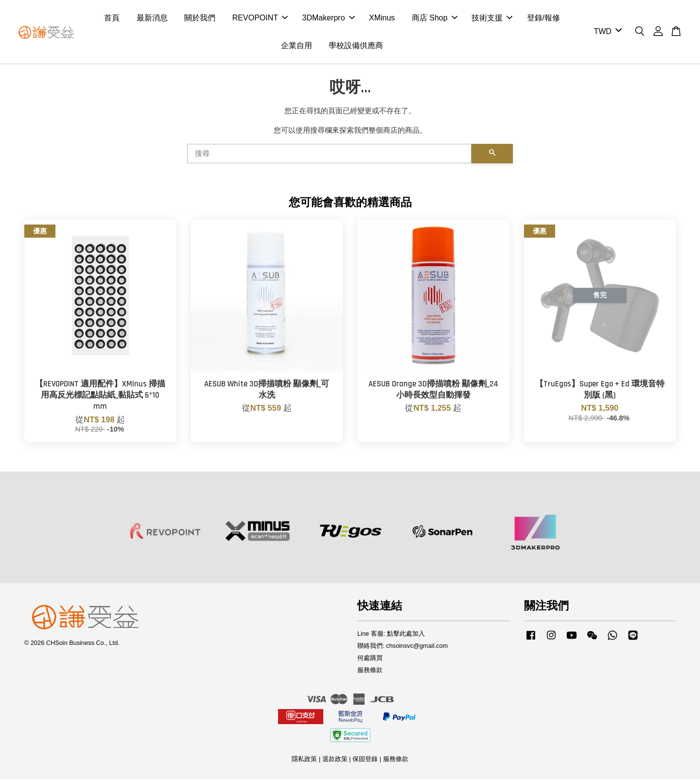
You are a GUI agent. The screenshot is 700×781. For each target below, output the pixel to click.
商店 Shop (435, 19)
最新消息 (152, 19)
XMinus (382, 19)
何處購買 (370, 660)
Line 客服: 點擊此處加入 (391, 635)
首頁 (112, 19)
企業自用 (297, 46)
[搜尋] (329, 156)
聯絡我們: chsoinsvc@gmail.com (402, 648)
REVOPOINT (260, 19)
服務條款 (370, 671)
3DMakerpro (329, 19)
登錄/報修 (543, 19)
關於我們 (200, 19)
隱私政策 (304, 761)
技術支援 (492, 19)
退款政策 (335, 761)
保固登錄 (365, 761)
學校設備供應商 (356, 46)
